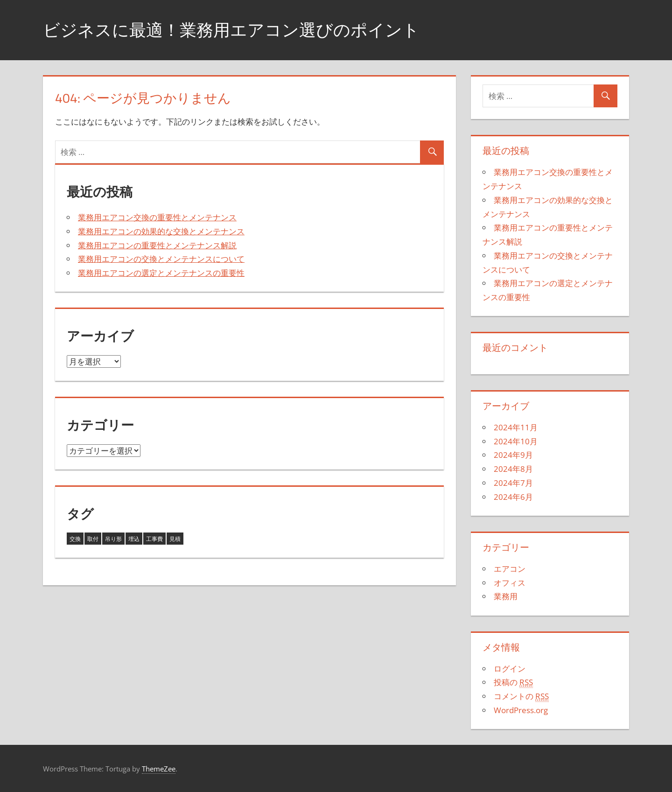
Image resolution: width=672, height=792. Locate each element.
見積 (175, 539)
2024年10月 (516, 441)
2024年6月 (513, 497)
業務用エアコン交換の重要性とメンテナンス (157, 217)
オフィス (510, 583)
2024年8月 (513, 469)
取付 (93, 539)
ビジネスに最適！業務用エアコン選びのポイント (231, 30)
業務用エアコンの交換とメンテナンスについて (161, 259)
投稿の (513, 682)
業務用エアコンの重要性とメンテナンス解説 (157, 245)
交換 (75, 539)
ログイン (510, 669)
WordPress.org (521, 710)
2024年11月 (516, 427)
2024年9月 (513, 455)
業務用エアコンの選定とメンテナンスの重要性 (161, 273)
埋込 (134, 539)
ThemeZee (159, 769)
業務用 (506, 596)
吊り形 (113, 539)
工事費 (154, 539)
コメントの (521, 696)
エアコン (510, 569)
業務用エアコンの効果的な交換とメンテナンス (161, 231)
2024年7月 (513, 483)
